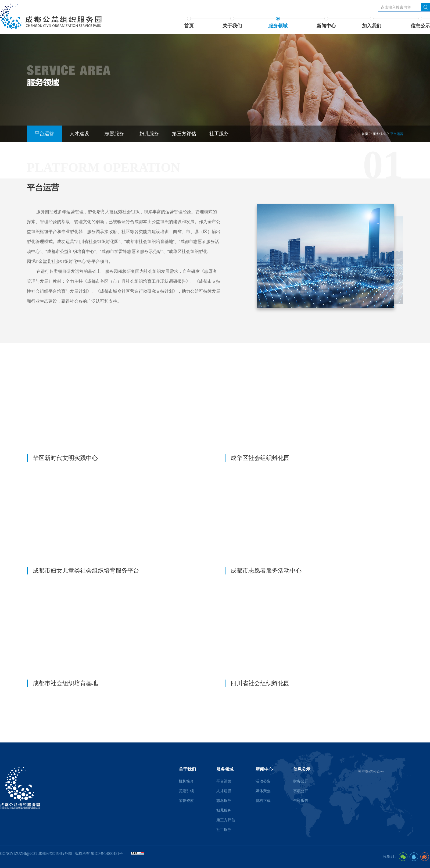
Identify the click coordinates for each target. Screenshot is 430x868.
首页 (365, 134)
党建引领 (186, 791)
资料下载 (263, 801)
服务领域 (379, 134)
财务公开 (301, 781)
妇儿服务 (149, 134)
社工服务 (219, 134)
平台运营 (44, 134)
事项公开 (301, 791)
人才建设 (79, 134)
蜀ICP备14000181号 (107, 854)
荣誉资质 (186, 801)
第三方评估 (184, 134)
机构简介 (186, 781)
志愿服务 (114, 134)
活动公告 (263, 781)
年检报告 (301, 801)
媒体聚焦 (263, 791)
